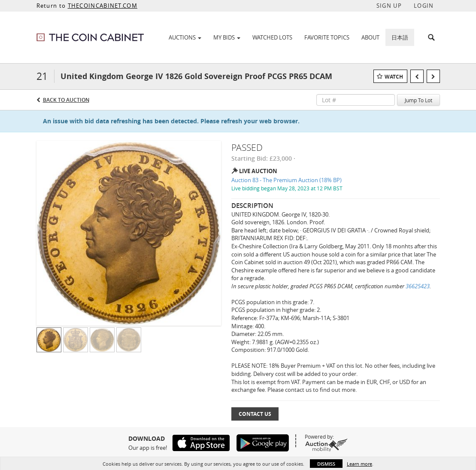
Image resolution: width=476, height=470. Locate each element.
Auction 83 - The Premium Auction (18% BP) (287, 180)
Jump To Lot (418, 100)
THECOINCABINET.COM (103, 6)
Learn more (359, 464)
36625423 (418, 286)
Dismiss (326, 464)
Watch (394, 77)
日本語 (400, 37)
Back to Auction (66, 100)
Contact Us (255, 414)
